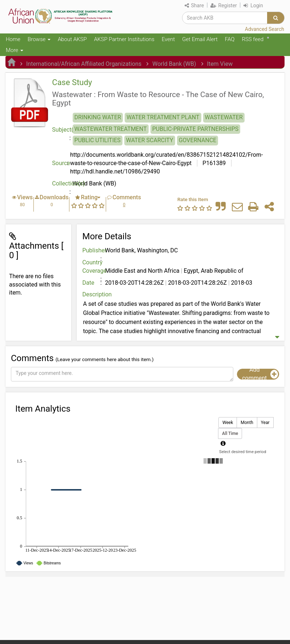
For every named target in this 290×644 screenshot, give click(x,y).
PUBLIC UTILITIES (98, 140)
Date (88, 283)
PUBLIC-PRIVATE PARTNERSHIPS (196, 129)
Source (61, 163)
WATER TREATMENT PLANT (163, 117)
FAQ (230, 39)
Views (25, 197)
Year (265, 423)
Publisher (93, 250)
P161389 (213, 163)
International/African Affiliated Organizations (84, 64)
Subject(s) (62, 130)
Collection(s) (62, 183)
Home (13, 39)
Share (194, 5)
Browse (39, 39)
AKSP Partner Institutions (124, 39)
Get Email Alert (200, 39)
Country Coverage (93, 267)
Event (168, 39)
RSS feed (253, 39)
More (15, 50)
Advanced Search (265, 29)
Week (228, 423)
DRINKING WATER (98, 117)
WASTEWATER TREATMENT (111, 129)
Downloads (54, 197)
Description (93, 294)
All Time (230, 434)
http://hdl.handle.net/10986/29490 (115, 171)
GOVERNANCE (198, 140)
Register (224, 5)
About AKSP (72, 39)
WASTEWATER (224, 117)
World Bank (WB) (174, 64)
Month (247, 423)
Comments (126, 197)
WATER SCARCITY (150, 140)
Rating (89, 197)
